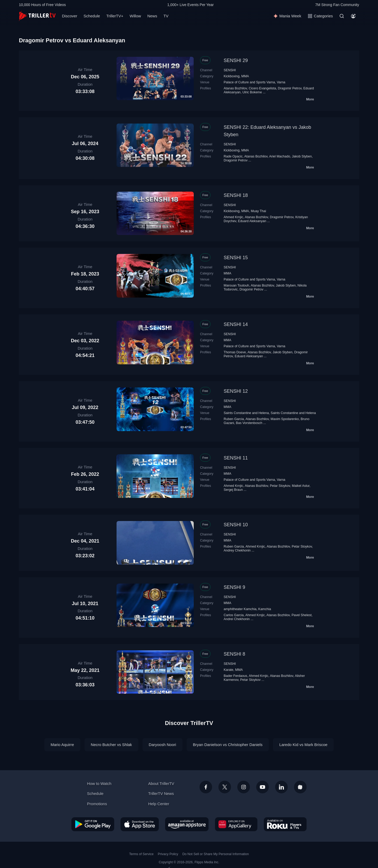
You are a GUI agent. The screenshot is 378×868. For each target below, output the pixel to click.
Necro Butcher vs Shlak (111, 745)
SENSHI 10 (236, 525)
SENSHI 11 (236, 458)
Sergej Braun (233, 490)
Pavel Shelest (302, 615)
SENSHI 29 (236, 60)
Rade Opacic (233, 156)
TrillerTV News (161, 793)
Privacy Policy (168, 854)
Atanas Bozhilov (235, 88)
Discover (70, 16)
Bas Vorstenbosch (249, 423)
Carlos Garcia (234, 615)
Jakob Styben (302, 156)
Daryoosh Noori (162, 745)
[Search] (342, 16)
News (152, 16)
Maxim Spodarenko (285, 419)
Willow (135, 16)
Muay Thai (258, 211)
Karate (229, 670)
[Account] (353, 16)
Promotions (97, 804)
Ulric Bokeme (252, 92)
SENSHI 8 (234, 654)
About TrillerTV (161, 783)
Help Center (159, 804)
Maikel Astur (301, 486)
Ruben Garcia (234, 419)
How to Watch (99, 783)
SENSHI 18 (236, 195)
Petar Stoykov (280, 486)
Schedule (92, 16)
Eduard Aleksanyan (252, 221)
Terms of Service (141, 854)
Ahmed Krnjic (233, 217)
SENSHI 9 (234, 587)
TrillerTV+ (115, 16)
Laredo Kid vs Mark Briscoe (303, 745)
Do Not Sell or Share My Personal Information (216, 854)
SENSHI (230, 70)
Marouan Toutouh (236, 285)
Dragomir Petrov (290, 88)
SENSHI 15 (236, 258)
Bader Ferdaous (235, 676)
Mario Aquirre (62, 745)
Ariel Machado (280, 156)
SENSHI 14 (236, 324)
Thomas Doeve (235, 352)
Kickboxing (232, 76)
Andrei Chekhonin (237, 619)
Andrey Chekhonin (237, 550)
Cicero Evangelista (262, 88)
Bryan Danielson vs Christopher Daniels (228, 745)
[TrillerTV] (37, 16)
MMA (245, 76)
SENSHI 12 (236, 391)
